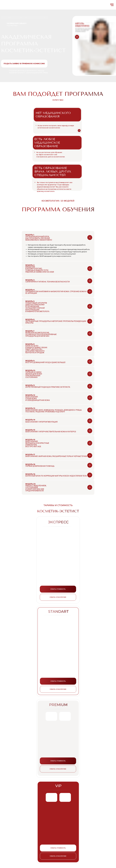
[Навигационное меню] (112, 5)
